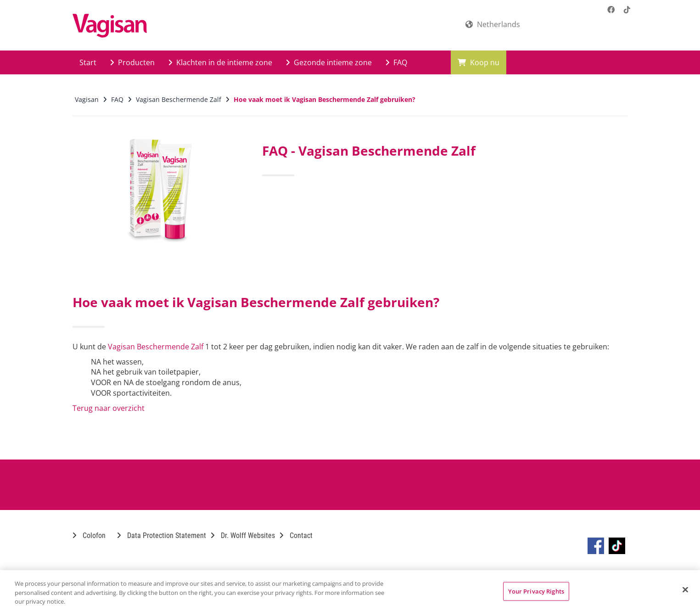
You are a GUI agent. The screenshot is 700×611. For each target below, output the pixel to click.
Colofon (89, 535)
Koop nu (479, 62)
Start (88, 62)
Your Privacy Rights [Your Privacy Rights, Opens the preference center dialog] (536, 591)
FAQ (396, 62)
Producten (132, 62)
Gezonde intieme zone (329, 62)
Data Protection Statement (162, 535)
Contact (296, 535)
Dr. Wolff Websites (243, 535)
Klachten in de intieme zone (220, 62)
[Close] (685, 589)
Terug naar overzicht (109, 408)
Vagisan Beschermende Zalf (156, 347)
